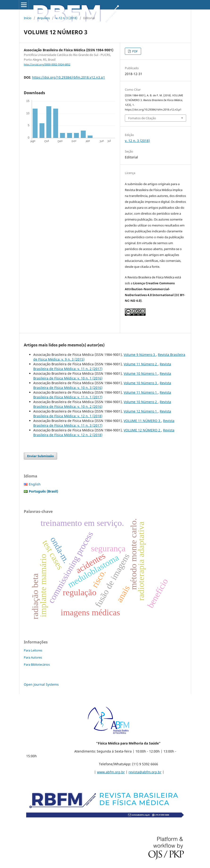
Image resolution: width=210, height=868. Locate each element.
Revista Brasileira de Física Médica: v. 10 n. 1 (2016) (102, 376)
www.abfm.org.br (111, 772)
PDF (135, 51)
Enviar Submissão (40, 456)
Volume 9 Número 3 (140, 355)
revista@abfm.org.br (145, 772)
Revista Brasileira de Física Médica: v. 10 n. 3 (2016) (102, 385)
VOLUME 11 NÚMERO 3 (142, 421)
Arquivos (44, 18)
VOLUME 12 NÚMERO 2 (142, 430)
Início (28, 18)
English (35, 484)
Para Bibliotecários (37, 664)
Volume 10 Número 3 (141, 383)
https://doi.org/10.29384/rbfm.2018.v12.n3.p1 (69, 77)
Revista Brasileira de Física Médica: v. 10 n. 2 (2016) (102, 404)
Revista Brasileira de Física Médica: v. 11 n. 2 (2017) (102, 366)
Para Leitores (33, 650)
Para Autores (33, 657)
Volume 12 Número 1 (141, 411)
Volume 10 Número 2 (141, 402)
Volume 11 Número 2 (141, 364)
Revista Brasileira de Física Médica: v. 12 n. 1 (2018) (102, 414)
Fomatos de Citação (142, 118)
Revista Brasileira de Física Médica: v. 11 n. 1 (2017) (102, 395)
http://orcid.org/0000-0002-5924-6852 (47, 64)
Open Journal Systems (41, 684)
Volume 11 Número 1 (141, 392)
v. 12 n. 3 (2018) (67, 18)
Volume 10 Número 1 (141, 373)
